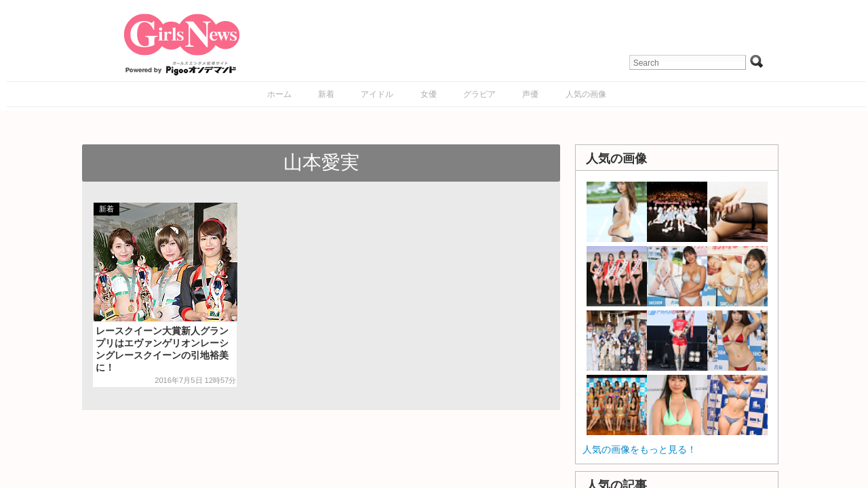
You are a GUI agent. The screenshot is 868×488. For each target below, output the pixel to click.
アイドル (377, 94)
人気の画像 (586, 94)
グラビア (479, 94)
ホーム (279, 94)
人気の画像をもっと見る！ (639, 449)
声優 (530, 94)
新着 (326, 94)
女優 (429, 94)
